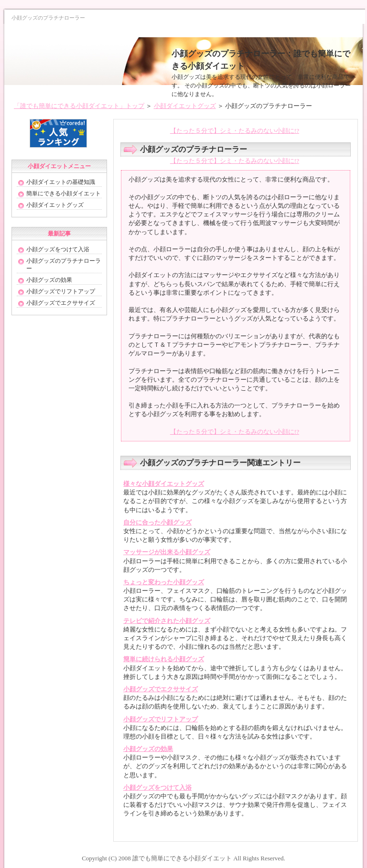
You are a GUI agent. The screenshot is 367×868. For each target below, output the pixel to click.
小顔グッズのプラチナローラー (64, 265)
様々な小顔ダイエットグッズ (164, 484)
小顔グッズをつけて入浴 (157, 788)
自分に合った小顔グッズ (157, 522)
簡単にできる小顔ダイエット (64, 193)
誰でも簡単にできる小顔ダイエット (182, 858)
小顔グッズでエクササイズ (161, 689)
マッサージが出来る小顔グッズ (167, 552)
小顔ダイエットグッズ (185, 106)
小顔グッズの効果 (148, 749)
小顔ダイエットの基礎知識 (61, 182)
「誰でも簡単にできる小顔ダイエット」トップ (79, 106)
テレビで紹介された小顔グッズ (167, 621)
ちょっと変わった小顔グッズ (164, 582)
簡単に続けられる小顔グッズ (164, 659)
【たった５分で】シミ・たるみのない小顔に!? (235, 131)
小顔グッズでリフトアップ (161, 719)
